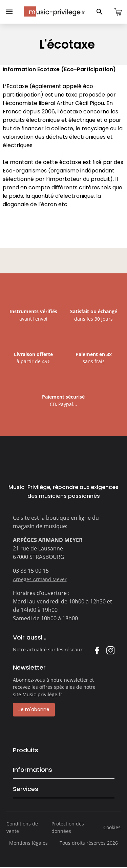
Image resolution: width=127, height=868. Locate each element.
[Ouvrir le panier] (118, 12)
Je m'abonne (34, 709)
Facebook (97, 650)
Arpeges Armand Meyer (40, 579)
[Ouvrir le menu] (9, 12)
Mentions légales (28, 843)
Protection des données (68, 827)
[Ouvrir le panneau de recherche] (100, 12)
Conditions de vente (22, 827)
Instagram (110, 650)
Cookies (112, 827)
